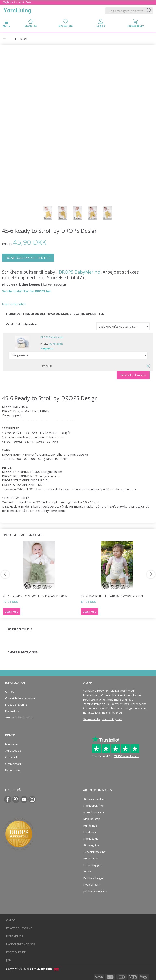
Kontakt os (12, 711)
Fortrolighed (16, 952)
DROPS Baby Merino (52, 337)
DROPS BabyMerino (79, 272)
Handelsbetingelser (21, 944)
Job (9, 960)
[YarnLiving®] (17, 10)
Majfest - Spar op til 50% (17, 2)
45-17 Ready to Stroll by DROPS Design (35, 596)
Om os (10, 692)
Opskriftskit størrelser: (22, 324)
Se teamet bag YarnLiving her (102, 719)
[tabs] (136, 24)
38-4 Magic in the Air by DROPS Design (112, 596)
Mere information (14, 304)
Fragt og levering (16, 705)
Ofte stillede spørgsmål (20, 698)
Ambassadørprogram (19, 717)
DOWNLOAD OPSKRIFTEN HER (28, 258)
